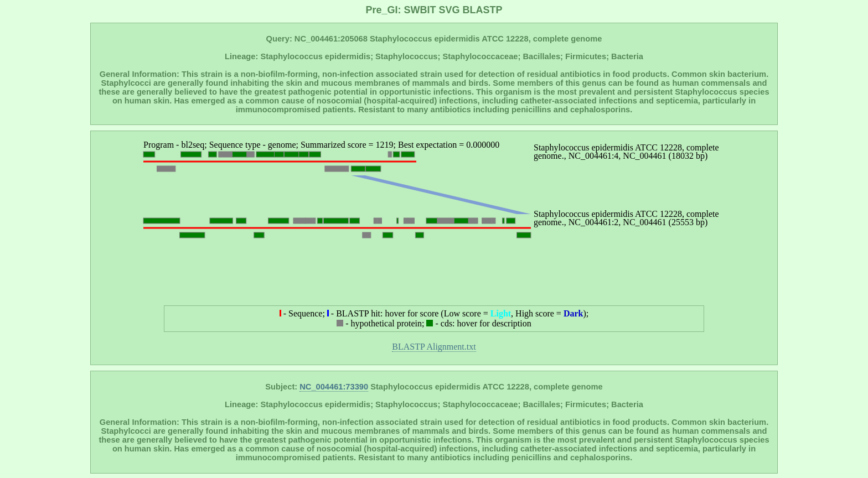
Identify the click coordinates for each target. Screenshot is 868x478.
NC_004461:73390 (334, 387)
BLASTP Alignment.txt (434, 347)
